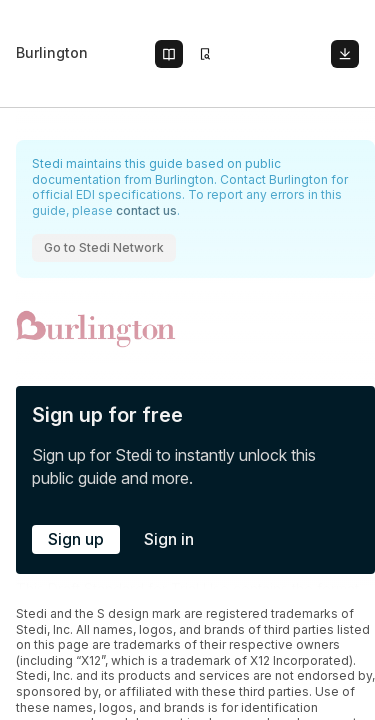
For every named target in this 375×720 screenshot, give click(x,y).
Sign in (169, 539)
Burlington (52, 52)
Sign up (76, 539)
